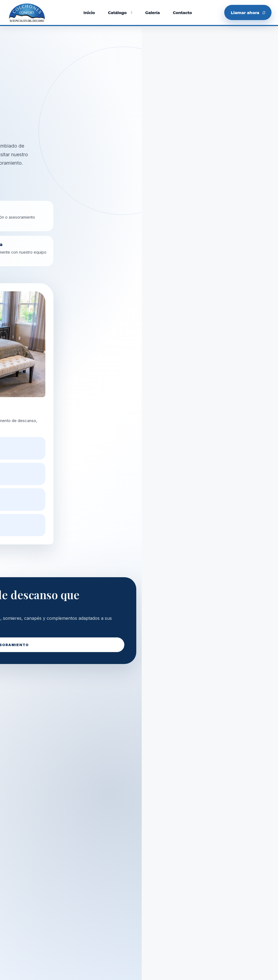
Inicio (89, 13)
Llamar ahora (248, 13)
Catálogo (117, 13)
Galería (153, 13)
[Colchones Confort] (27, 12)
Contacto (182, 13)
